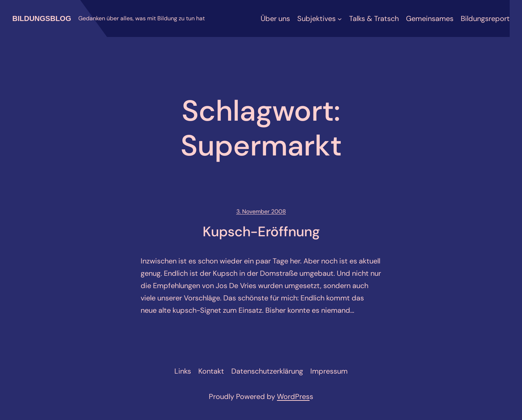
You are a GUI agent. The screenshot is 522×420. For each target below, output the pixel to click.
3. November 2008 (261, 211)
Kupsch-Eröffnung (261, 232)
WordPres (293, 396)
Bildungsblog (42, 18)
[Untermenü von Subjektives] (340, 18)
